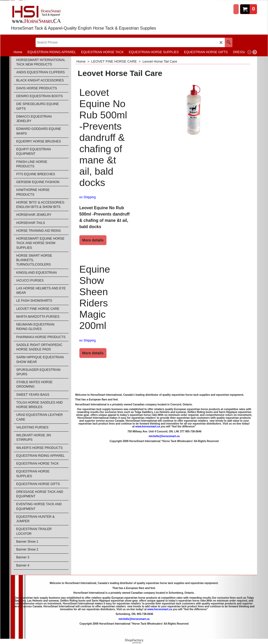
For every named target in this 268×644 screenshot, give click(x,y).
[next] (255, 52)
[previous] (249, 52)
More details (93, 240)
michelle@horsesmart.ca (164, 436)
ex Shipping (88, 197)
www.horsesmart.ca (148, 426)
